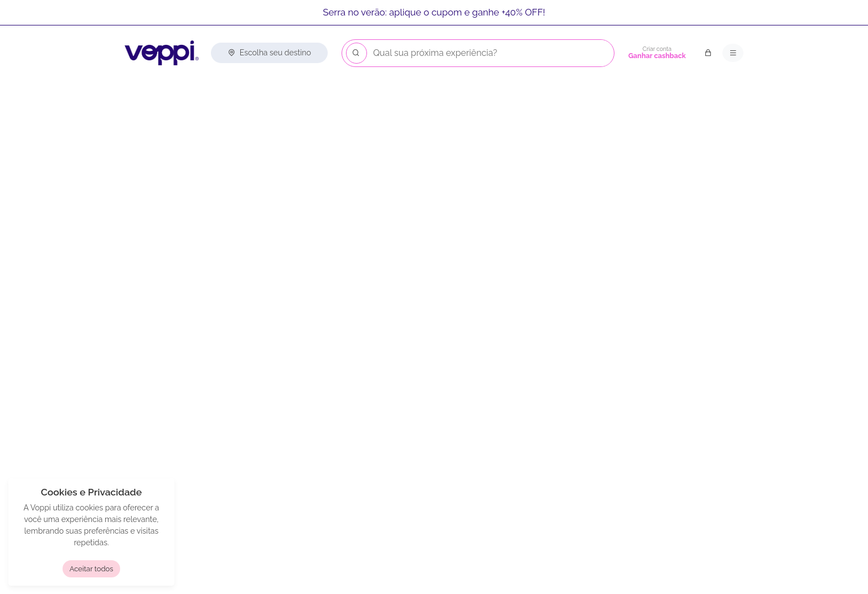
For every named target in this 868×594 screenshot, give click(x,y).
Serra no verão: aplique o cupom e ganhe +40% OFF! (434, 12)
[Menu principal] (733, 53)
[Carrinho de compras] (708, 53)
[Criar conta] (657, 53)
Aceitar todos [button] (91, 569)
